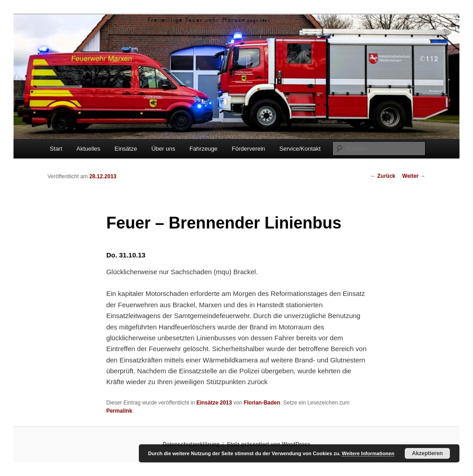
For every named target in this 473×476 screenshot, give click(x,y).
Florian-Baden (262, 403)
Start (56, 149)
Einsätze (126, 149)
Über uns (163, 149)
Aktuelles (88, 149)
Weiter (414, 176)
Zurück (383, 176)
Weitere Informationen (368, 453)
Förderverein (249, 149)
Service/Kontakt (300, 149)
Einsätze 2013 (214, 403)
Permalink (119, 411)
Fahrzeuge (203, 149)
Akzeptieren (427, 453)
